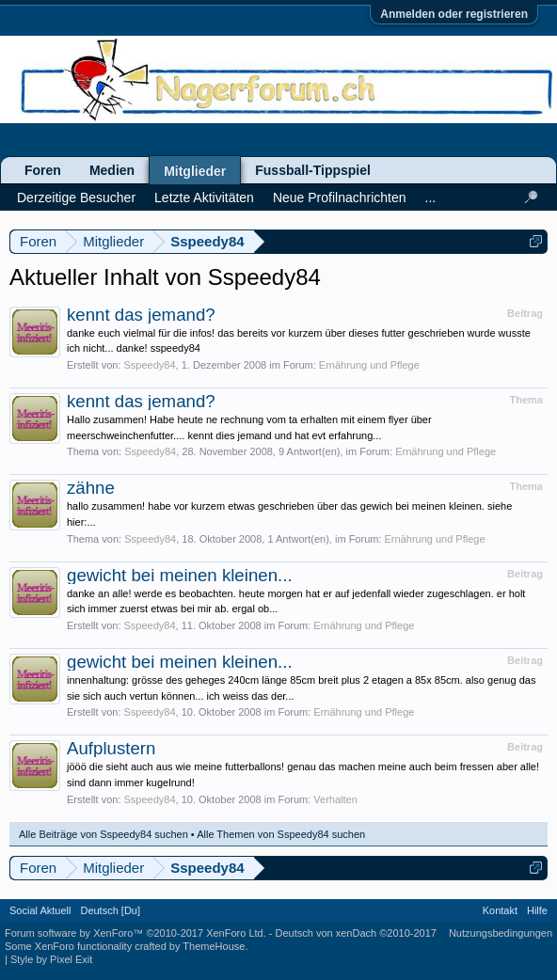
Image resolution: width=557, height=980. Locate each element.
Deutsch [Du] (110, 910)
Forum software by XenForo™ (135, 933)
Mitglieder (195, 171)
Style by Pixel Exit (51, 959)
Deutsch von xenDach (356, 933)
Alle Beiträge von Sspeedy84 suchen (103, 834)
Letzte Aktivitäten (204, 198)
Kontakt (500, 910)
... (431, 198)
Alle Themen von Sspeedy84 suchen (281, 834)
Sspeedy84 (150, 365)
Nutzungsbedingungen (501, 933)
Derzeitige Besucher (76, 198)
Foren (43, 170)
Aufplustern (111, 748)
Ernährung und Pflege (369, 365)
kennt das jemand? (141, 315)
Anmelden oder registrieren (454, 14)
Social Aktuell (40, 910)
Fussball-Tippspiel (313, 170)
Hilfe (537, 910)
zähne (91, 488)
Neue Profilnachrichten (340, 198)
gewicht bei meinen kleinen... (180, 575)
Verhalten (335, 799)
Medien (112, 170)
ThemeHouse (214, 946)
